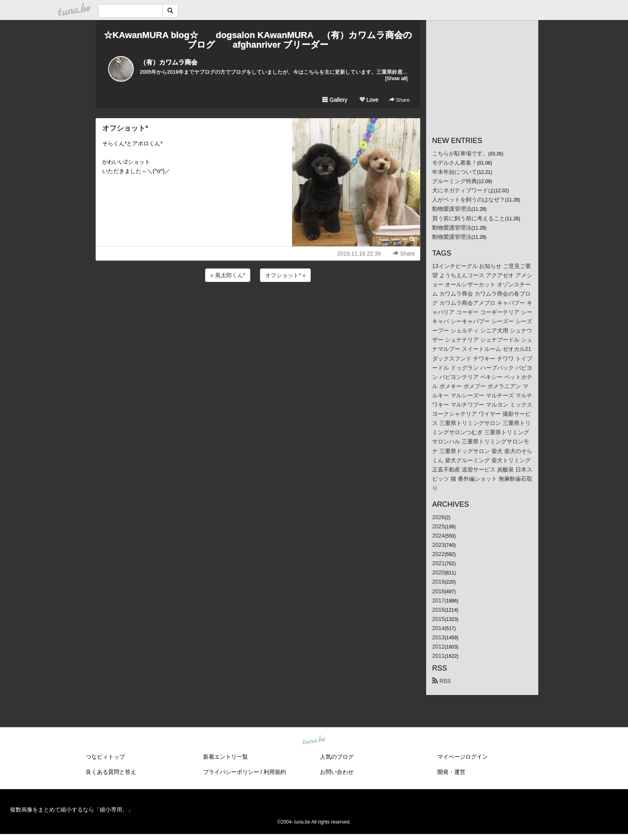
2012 (438, 647)
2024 (438, 536)
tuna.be (314, 741)
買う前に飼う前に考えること (469, 218)
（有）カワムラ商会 (169, 62)
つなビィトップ (105, 757)
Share (400, 100)
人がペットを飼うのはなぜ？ (469, 199)
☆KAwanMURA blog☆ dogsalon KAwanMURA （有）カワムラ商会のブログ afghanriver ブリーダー (258, 40)
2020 (438, 572)
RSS (442, 681)
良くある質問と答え (111, 772)
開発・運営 (451, 772)
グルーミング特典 (455, 181)
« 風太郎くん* (228, 275)
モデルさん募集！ (455, 163)
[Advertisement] (258, 305)
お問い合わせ (337, 772)
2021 (438, 563)
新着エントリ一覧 (225, 757)
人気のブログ (337, 757)
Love (369, 100)
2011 (438, 656)
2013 (438, 637)
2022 (438, 554)
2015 (438, 619)
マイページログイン (463, 757)
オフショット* (125, 128)
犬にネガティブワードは (463, 190)
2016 (438, 610)
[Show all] (397, 78)
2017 (438, 600)
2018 (438, 591)
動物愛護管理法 (452, 209)
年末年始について (455, 172)
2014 (438, 628)
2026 (438, 517)
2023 (438, 545)
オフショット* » (285, 275)
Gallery (335, 100)
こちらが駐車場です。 (460, 153)
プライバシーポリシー (231, 772)
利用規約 (275, 772)
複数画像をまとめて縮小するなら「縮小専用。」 (72, 810)
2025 (438, 526)
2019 (438, 582)
